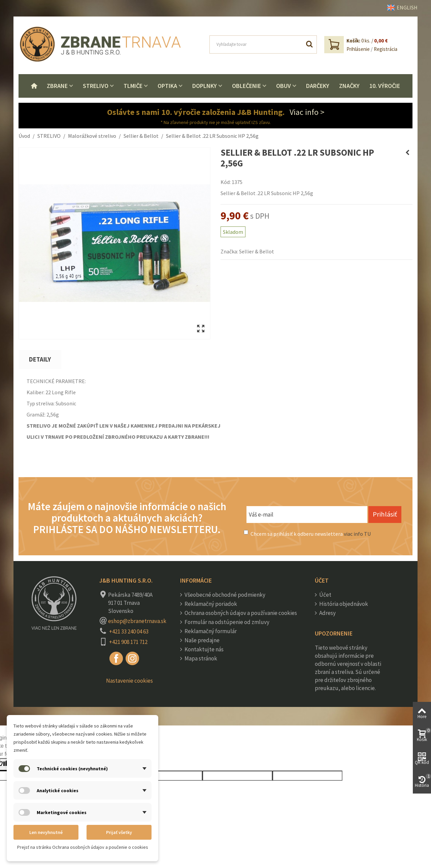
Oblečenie (246, 86)
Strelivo (96, 86)
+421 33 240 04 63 (129, 631)
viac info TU (357, 534)
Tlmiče (133, 86)
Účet (325, 595)
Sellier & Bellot (257, 251)
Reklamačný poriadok (210, 604)
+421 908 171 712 (128, 642)
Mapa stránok (200, 658)
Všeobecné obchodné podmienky (224, 595)
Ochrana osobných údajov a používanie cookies (240, 613)
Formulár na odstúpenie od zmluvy (226, 622)
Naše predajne (202, 640)
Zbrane (57, 86)
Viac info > (307, 112)
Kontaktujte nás (204, 649)
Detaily (40, 359)
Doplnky (205, 86)
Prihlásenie (358, 49)
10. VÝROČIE (385, 86)
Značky (349, 86)
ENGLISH (402, 7)
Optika (167, 86)
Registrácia (386, 49)
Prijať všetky (119, 832)
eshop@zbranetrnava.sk (137, 621)
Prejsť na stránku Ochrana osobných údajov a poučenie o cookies (83, 847)
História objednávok (343, 604)
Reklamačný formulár (210, 631)
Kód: (226, 182)
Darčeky (318, 86)
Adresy (327, 613)
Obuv (284, 86)
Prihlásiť (385, 514)
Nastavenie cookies (129, 681)
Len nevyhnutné (46, 832)
